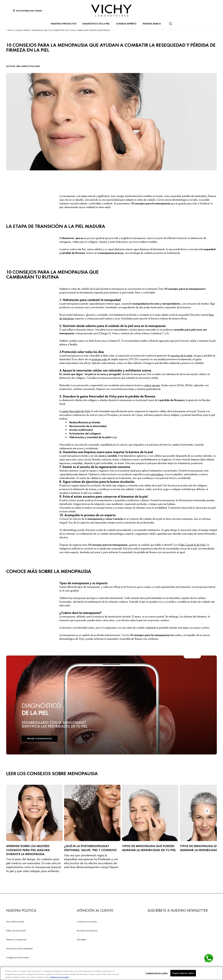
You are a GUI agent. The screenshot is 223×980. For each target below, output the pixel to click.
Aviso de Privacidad (15, 922)
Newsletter (82, 939)
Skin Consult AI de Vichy (193, 545)
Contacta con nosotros (87, 922)
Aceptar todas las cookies (183, 974)
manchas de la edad (181, 355)
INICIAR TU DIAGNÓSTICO (40, 739)
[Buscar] (170, 24)
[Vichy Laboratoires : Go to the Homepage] (111, 11)
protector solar (99, 359)
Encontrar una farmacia (87, 931)
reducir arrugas (152, 385)
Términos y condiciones (16, 939)
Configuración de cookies (18, 957)
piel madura (157, 474)
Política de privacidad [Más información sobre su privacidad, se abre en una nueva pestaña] (60, 978)
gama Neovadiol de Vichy (76, 411)
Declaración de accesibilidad (19, 948)
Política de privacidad (16, 931)
